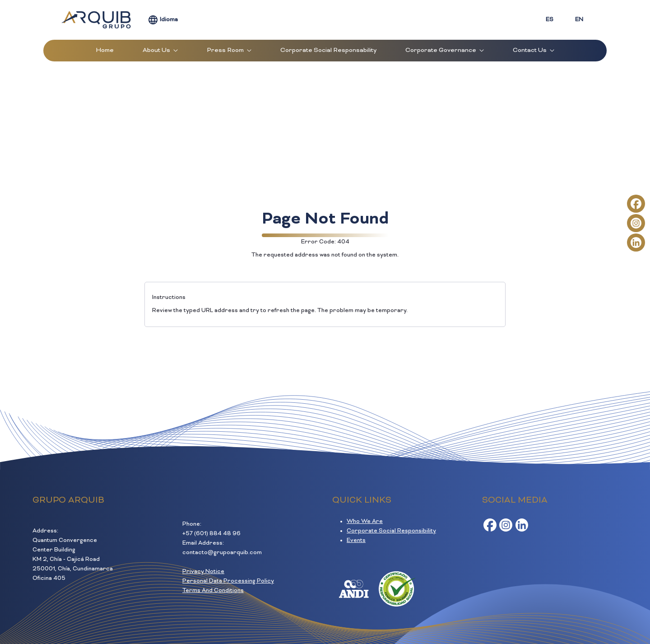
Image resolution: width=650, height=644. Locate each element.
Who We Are (365, 522)
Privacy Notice (203, 572)
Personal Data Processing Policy (228, 581)
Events (356, 541)
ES (550, 20)
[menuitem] (105, 51)
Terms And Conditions (213, 591)
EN (579, 20)
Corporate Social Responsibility (391, 531)
